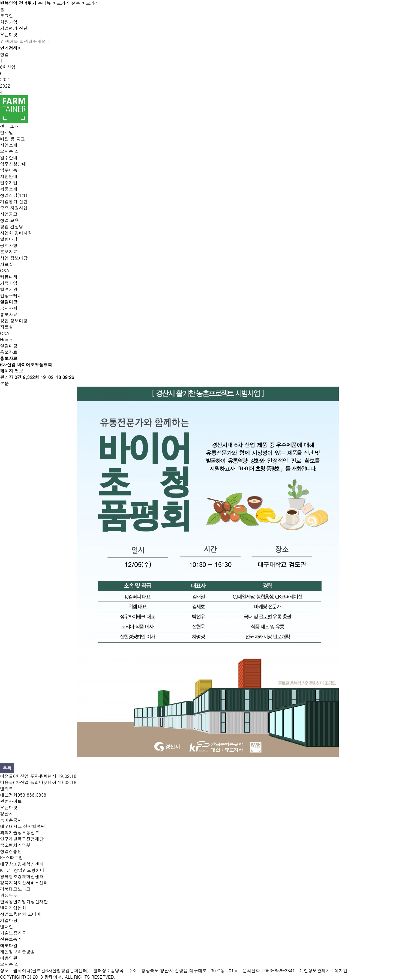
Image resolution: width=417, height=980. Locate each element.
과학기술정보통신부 (20, 833)
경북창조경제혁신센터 (22, 876)
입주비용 (9, 170)
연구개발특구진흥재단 (22, 839)
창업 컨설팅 (12, 227)
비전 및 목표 (12, 139)
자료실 (7, 264)
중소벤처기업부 (15, 845)
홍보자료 (9, 252)
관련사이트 (11, 801)
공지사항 (9, 245)
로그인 (7, 16)
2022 (5, 86)
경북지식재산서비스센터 (24, 883)
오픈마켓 (9, 35)
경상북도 (9, 895)
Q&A (5, 271)
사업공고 (9, 214)
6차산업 (8, 67)
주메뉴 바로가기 (54, 3)
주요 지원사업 (14, 208)
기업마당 (9, 920)
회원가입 (9, 22)
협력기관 (9, 289)
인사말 (7, 132)
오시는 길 (9, 151)
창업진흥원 (11, 851)
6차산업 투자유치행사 (35, 776)
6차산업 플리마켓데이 (35, 782)
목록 (7, 768)
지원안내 (9, 176)
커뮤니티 (9, 277)
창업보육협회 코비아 (20, 914)
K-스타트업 (11, 858)
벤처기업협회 (13, 908)
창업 (4, 54)
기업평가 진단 (14, 28)
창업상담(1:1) (14, 195)
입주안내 (9, 158)
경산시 (7, 814)
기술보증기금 (13, 933)
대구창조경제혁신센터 (22, 864)
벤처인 (7, 927)
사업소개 (9, 145)
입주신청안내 (13, 164)
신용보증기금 (13, 939)
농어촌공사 (11, 820)
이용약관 (9, 958)
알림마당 (9, 239)
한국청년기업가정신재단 (24, 902)
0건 (18, 377)
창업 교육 (9, 220)
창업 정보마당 (14, 258)
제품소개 (9, 189)
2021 (5, 80)
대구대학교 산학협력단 (22, 826)
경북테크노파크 (15, 889)
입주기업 (9, 183)
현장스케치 (11, 296)
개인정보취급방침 (17, 952)
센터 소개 (9, 126)
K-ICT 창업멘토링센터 (22, 870)
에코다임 (9, 945)
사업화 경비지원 (16, 233)
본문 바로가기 (85, 3)
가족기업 (9, 283)
